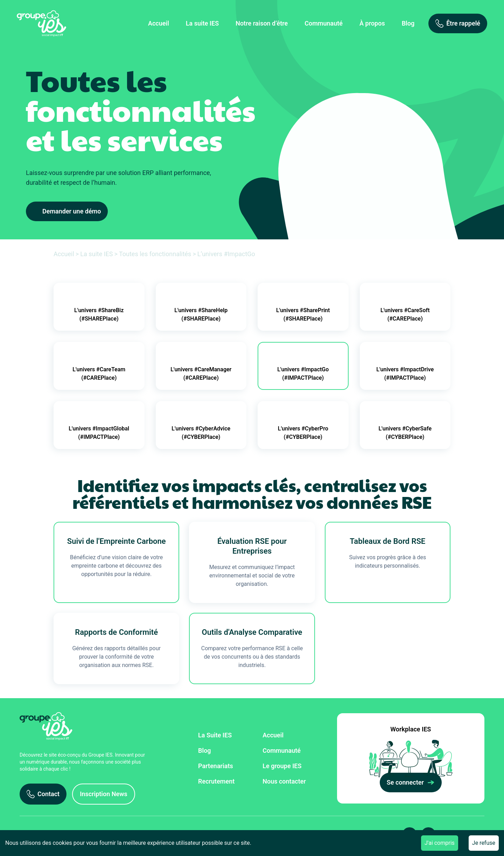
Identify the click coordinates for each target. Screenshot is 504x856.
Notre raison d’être (262, 23)
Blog (408, 23)
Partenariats (216, 766)
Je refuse (484, 843)
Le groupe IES (282, 766)
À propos (372, 23)
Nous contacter (284, 781)
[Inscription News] (104, 794)
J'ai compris (440, 843)
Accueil (159, 23)
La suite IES (202, 23)
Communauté (324, 23)
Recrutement (216, 781)
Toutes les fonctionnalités (155, 254)
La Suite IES (215, 735)
